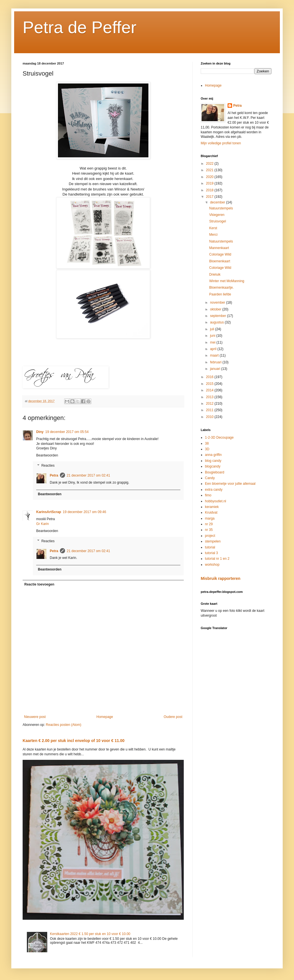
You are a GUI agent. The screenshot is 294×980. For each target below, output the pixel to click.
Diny (40, 432)
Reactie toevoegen (39, 584)
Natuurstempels (221, 208)
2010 (210, 417)
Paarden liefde (220, 294)
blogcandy (213, 466)
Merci (213, 235)
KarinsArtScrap (49, 512)
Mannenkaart (219, 248)
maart (215, 355)
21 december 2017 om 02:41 (88, 475)
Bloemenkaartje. (221, 288)
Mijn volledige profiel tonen (221, 143)
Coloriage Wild (220, 254)
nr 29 (209, 524)
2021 (210, 170)
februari (216, 362)
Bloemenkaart (220, 261)
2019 (210, 183)
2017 (210, 197)
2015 (210, 384)
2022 (210, 164)
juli (213, 329)
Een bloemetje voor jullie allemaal (230, 484)
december (218, 202)
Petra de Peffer (79, 27)
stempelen (213, 541)
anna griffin (213, 455)
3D (207, 449)
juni (213, 336)
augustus (217, 322)
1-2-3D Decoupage (219, 438)
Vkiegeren (217, 215)
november (218, 303)
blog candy (213, 461)
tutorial (210, 547)
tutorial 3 (211, 553)
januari (216, 369)
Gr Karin (43, 524)
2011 (210, 410)
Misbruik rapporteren (220, 578)
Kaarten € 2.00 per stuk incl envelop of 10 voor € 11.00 (73, 741)
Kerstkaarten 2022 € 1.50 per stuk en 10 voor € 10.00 (90, 934)
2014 (210, 390)
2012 (210, 404)
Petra (54, 475)
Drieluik (215, 275)
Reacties (48, 466)
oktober (216, 309)
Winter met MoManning (227, 281)
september (219, 316)
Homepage (105, 717)
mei (213, 342)
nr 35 (209, 530)
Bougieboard (215, 472)
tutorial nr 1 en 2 (217, 559)
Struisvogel (218, 221)
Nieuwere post (35, 717)
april (214, 349)
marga (210, 518)
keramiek (212, 507)
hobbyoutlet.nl (216, 501)
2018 (210, 190)
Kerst (213, 228)
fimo (208, 495)
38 (207, 443)
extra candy (214, 490)
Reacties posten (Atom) (63, 725)
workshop (212, 565)
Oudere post (173, 717)
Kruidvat (211, 512)
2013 (210, 397)
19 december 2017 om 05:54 (67, 432)
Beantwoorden (47, 455)
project (210, 536)
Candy (210, 478)
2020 (210, 177)
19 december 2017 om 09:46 (84, 512)
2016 (210, 377)
